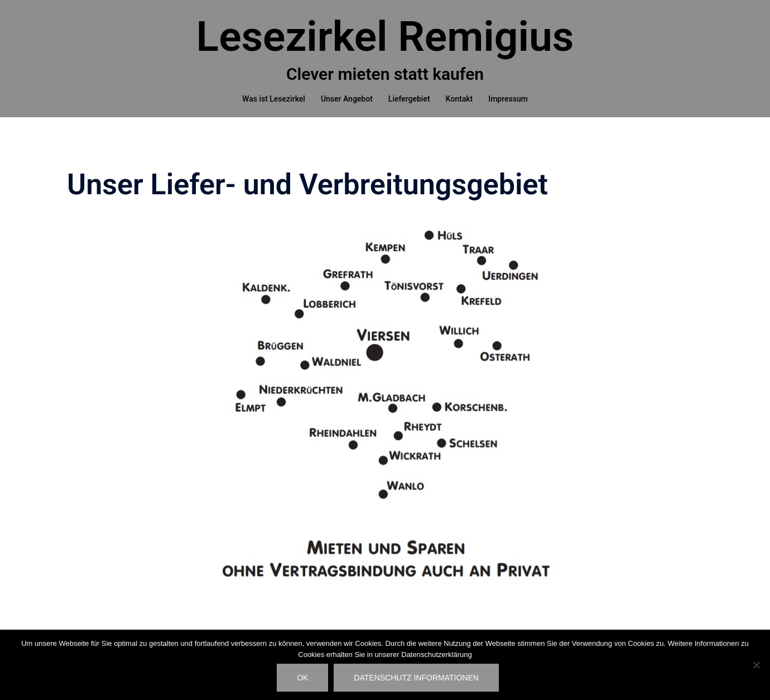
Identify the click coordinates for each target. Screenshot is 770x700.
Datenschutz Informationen (416, 678)
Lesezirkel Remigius (385, 36)
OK (302, 678)
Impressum (508, 99)
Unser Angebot (347, 99)
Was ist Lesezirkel (274, 99)
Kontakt (459, 99)
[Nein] (756, 665)
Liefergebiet (409, 99)
